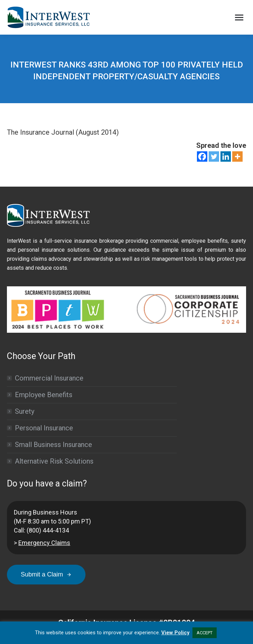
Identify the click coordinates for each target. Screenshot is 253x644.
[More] (237, 156)
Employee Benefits (44, 395)
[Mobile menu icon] (239, 17)
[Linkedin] (226, 156)
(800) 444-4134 (48, 530)
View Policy (175, 633)
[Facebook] (202, 156)
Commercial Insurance (49, 378)
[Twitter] (214, 156)
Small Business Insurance (53, 445)
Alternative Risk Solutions (54, 461)
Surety (25, 411)
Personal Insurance (44, 428)
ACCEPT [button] (205, 633)
